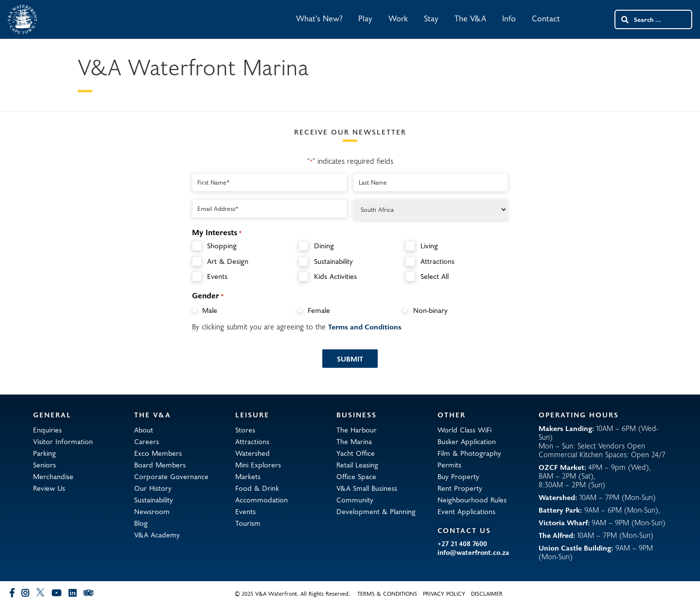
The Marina (354, 441)
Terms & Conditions (387, 593)
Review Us (49, 488)
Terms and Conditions (365, 327)
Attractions (437, 261)
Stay (431, 18)
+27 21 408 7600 (462, 544)
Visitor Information (63, 441)
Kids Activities (335, 276)
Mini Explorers (258, 465)
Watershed (253, 453)
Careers (147, 441)
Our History (153, 488)
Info (509, 18)
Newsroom (152, 511)
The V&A (470, 18)
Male (210, 310)
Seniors (44, 465)
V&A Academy (157, 534)
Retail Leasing (357, 465)
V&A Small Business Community (367, 494)
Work (398, 18)
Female (319, 310)
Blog (141, 523)
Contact (546, 18)
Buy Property (458, 476)
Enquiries (47, 430)
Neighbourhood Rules (472, 500)
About (144, 430)
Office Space (356, 476)
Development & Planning (376, 511)
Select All (435, 276)
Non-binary (430, 310)
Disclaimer (487, 593)
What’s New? (319, 18)
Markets (248, 476)
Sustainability (333, 261)
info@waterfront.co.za (473, 552)
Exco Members (158, 453)
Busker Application (467, 441)
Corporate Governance (171, 476)
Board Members (160, 465)
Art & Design (228, 261)
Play (365, 18)
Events (217, 276)
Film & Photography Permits (469, 459)
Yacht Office (356, 453)
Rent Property (460, 488)
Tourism (248, 523)
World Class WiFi (464, 430)
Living (429, 246)
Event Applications (466, 511)
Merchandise (53, 476)
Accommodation (262, 500)
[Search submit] (624, 19)
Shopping (222, 246)
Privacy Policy (444, 593)
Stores (245, 430)
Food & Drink (257, 488)
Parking (44, 453)
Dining (324, 246)
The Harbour (357, 430)
